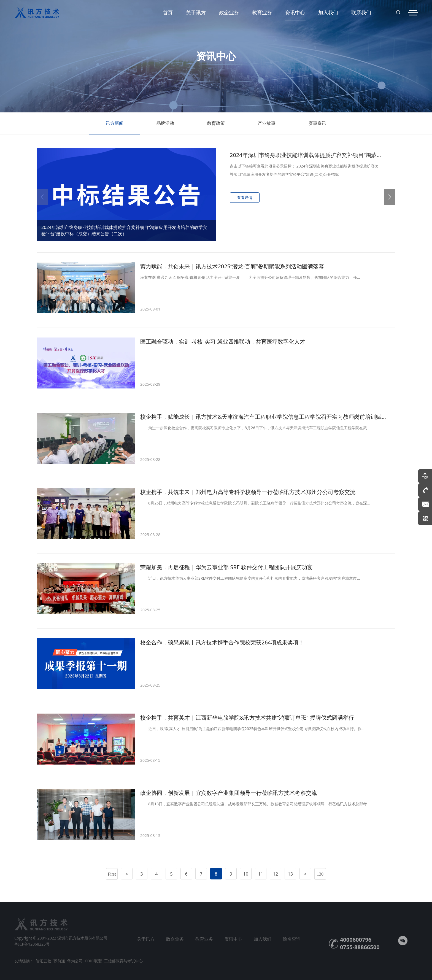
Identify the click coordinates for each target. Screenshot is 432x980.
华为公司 (75, 961)
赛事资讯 (317, 127)
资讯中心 (295, 15)
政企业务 (229, 12)
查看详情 (245, 197)
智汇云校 (44, 961)
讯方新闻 (115, 127)
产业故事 (267, 127)
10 (246, 874)
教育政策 (216, 127)
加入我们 (328, 12)
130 (320, 874)
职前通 (59, 961)
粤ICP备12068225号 (32, 944)
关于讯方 (196, 12)
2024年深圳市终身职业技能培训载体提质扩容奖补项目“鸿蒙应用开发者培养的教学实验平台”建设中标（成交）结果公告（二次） (124, 230)
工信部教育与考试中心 (123, 961)
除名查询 (292, 939)
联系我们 (361, 12)
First (112, 874)
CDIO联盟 (94, 961)
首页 (168, 12)
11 (261, 874)
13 (290, 874)
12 (276, 874)
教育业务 (262, 12)
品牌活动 (165, 127)
